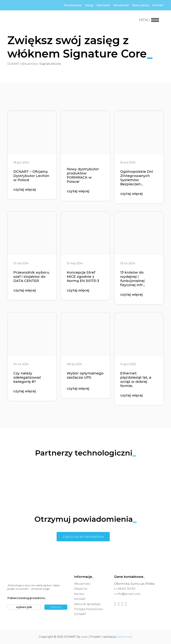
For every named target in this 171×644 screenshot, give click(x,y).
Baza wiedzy (141, 5)
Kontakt (158, 5)
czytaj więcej (25, 189)
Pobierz (56, 607)
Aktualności (121, 5)
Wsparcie (81, 589)
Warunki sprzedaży (87, 604)
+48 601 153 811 (126, 589)
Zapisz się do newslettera (83, 537)
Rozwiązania (73, 5)
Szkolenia (103, 5)
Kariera (79, 594)
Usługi (89, 5)
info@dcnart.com (128, 594)
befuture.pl (124, 637)
